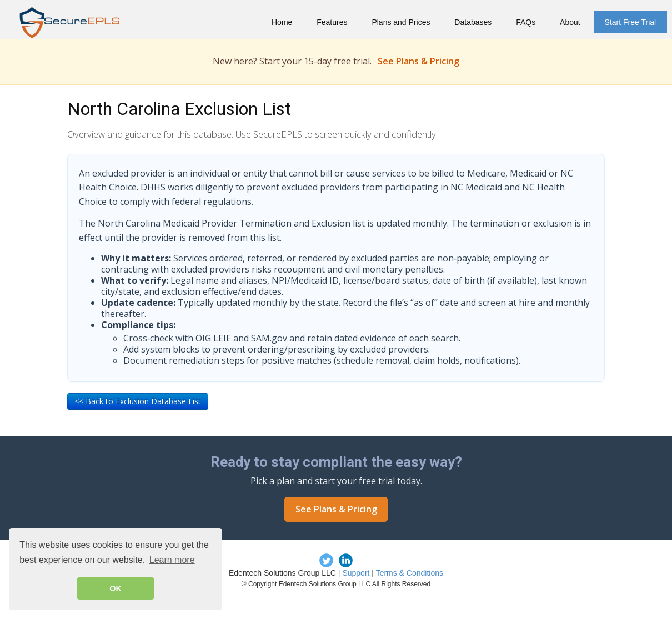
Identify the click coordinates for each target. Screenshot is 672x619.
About (570, 22)
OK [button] (116, 588)
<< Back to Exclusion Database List (138, 401)
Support (356, 573)
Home (282, 22)
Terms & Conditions (410, 573)
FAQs (526, 22)
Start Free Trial (631, 22)
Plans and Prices (401, 22)
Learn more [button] (172, 560)
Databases (473, 22)
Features (332, 22)
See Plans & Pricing (418, 61)
